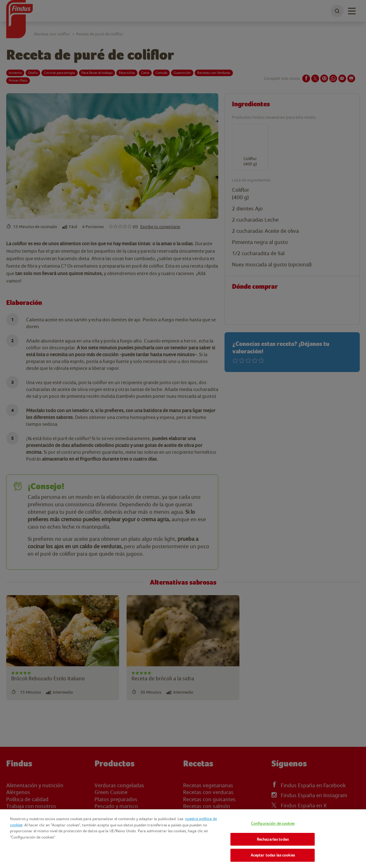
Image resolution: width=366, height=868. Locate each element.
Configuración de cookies (273, 823)
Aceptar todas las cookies (273, 855)
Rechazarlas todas (273, 839)
